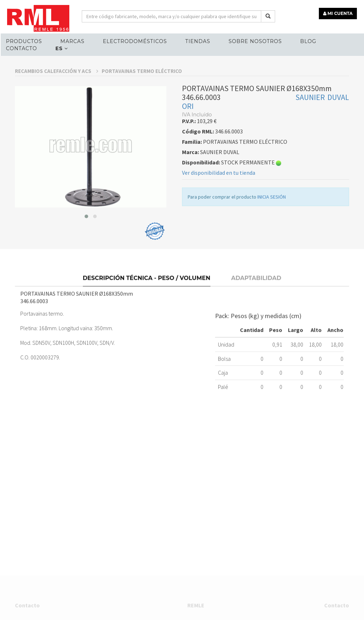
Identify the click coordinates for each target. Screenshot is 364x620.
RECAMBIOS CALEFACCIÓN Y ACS (57, 128)
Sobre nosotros (255, 41)
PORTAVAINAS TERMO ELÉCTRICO (142, 128)
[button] (86, 273)
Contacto (22, 48)
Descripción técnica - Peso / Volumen (147, 332)
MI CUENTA (338, 13)
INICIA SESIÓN (272, 253)
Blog (308, 41)
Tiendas (198, 41)
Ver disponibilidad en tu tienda (219, 229)
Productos (24, 41)
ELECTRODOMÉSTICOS (135, 41)
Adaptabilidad (256, 332)
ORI (188, 163)
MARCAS (73, 41)
